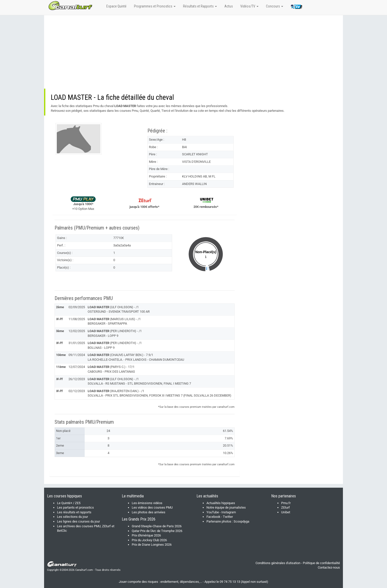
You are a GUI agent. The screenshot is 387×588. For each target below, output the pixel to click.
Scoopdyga (241, 521)
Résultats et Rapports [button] (200, 6)
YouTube (213, 512)
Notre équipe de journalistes (226, 507)
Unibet (286, 512)
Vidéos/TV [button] (249, 6)
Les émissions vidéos (147, 503)
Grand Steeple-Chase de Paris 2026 (157, 526)
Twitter (228, 517)
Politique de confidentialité (321, 563)
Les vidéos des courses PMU (152, 507)
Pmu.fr (286, 503)
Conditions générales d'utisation (278, 563)
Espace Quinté (116, 6)
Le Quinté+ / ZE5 (69, 503)
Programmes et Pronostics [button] (155, 6)
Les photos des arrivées (149, 512)
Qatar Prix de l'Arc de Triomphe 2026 (157, 531)
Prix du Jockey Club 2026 (149, 540)
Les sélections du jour (72, 517)
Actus (229, 6)
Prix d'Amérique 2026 (146, 535)
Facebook (213, 517)
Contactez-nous (329, 567)
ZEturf (286, 507)
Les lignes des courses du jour (78, 521)
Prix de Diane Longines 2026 (152, 545)
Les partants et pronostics (75, 507)
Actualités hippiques (221, 503)
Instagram (229, 512)
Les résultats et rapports (74, 512)
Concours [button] (275, 6)
